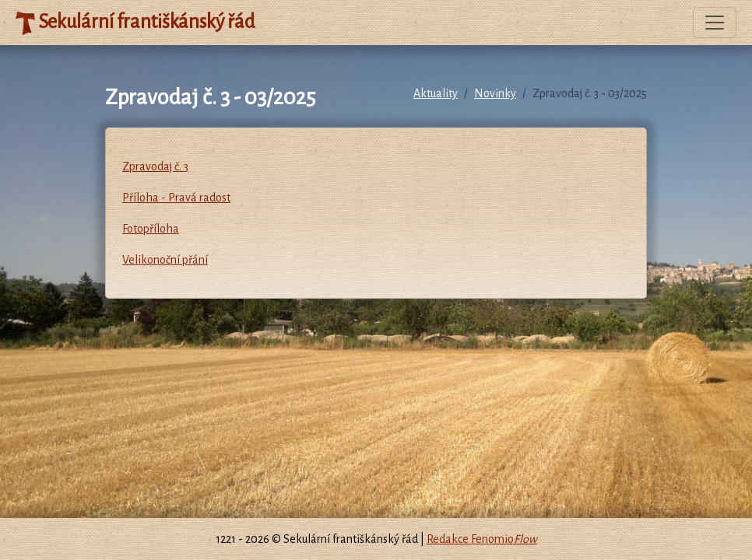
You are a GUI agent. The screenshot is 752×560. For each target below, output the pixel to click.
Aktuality (436, 93)
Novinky (495, 93)
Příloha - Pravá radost (176, 198)
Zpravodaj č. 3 (155, 166)
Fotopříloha (151, 229)
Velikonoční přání (165, 260)
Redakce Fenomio (482, 539)
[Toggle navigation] (715, 23)
